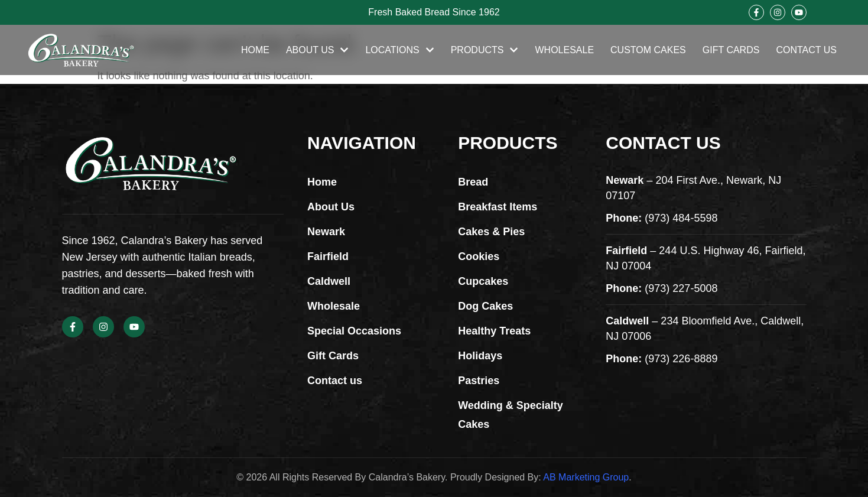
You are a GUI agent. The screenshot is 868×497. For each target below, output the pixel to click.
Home (255, 50)
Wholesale (564, 50)
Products (485, 50)
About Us (318, 50)
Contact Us (806, 50)
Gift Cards (731, 50)
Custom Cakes (648, 50)
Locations (399, 50)
